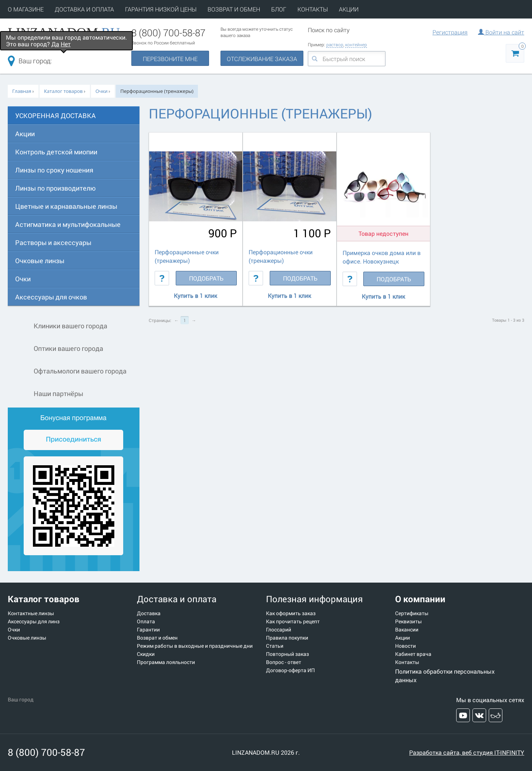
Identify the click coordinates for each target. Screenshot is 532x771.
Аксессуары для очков (51, 297)
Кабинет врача (413, 654)
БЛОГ (279, 9)
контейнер (356, 44)
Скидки (146, 654)
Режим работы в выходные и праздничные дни (195, 646)
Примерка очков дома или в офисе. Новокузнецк (382, 257)
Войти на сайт (501, 32)
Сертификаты (412, 613)
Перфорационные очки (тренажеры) (187, 256)
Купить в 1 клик (196, 296)
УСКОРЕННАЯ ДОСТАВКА (55, 115)
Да (55, 44)
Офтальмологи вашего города (67, 371)
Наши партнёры (46, 394)
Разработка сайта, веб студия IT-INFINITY (467, 752)
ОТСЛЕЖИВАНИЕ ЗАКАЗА (262, 59)
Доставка (149, 613)
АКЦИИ (349, 9)
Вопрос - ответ (284, 662)
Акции (25, 134)
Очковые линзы (40, 261)
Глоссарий (279, 630)
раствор (335, 44)
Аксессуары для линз (34, 621)
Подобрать (206, 278)
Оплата (146, 621)
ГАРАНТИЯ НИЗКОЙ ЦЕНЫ (161, 9)
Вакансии (407, 630)
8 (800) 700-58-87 (168, 33)
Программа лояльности (166, 662)
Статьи (275, 646)
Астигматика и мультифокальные (68, 224)
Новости (405, 646)
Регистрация (450, 32)
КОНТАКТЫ (313, 9)
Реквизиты (408, 621)
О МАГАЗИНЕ (26, 9)
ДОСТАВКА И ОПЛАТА (84, 9)
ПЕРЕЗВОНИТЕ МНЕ (170, 59)
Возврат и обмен (157, 638)
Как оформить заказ (291, 613)
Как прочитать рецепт (293, 621)
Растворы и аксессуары (53, 242)
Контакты (407, 662)
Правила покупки (287, 638)
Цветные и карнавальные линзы (66, 206)
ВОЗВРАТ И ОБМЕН (234, 9)
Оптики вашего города (55, 349)
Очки (23, 279)
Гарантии (148, 630)
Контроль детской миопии (56, 152)
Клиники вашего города (58, 326)
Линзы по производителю (55, 188)
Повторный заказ (287, 654)
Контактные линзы (31, 613)
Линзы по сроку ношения (54, 170)
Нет (66, 44)
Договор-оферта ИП (290, 670)
